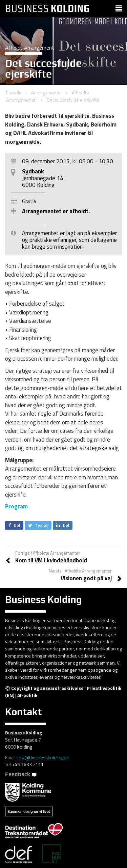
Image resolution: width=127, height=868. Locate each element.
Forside (14, 93)
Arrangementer (47, 93)
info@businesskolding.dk (43, 757)
